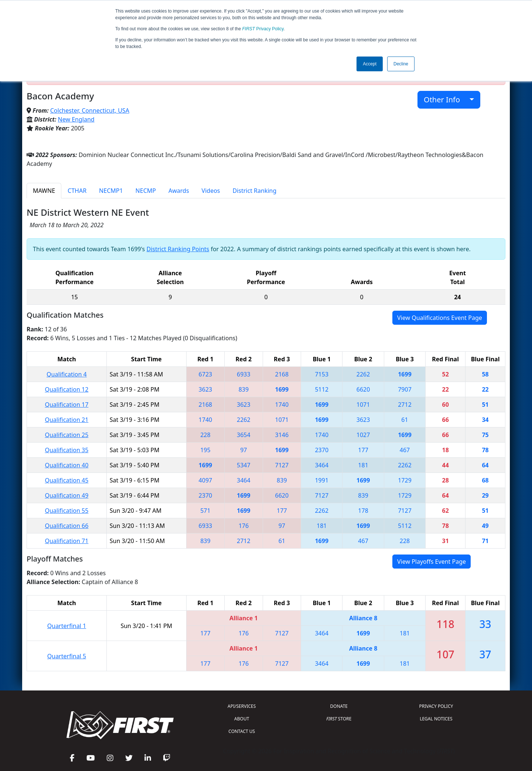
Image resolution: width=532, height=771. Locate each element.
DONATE (339, 706)
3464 (322, 465)
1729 (405, 480)
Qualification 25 (66, 435)
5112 (322, 389)
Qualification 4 (67, 374)
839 (244, 389)
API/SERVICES (242, 706)
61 (405, 420)
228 (205, 435)
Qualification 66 (66, 526)
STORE (339, 719)
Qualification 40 (66, 465)
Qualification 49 (66, 495)
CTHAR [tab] (77, 191)
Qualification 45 (66, 480)
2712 (405, 405)
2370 (322, 450)
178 (363, 511)
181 (363, 465)
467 (405, 450)
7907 (405, 389)
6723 (206, 374)
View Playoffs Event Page (432, 562)
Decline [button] (401, 64)
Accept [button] (370, 64)
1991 (322, 480)
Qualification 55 (66, 511)
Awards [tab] (179, 191)
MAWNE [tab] (44, 191)
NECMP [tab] (146, 191)
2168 (282, 374)
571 (205, 511)
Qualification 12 (66, 389)
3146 (282, 435)
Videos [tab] (211, 191)
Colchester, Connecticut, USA (90, 110)
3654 (244, 435)
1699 (405, 374)
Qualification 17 (66, 405)
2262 (363, 374)
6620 (363, 389)
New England (76, 119)
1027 (363, 435)
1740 (282, 405)
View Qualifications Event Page (440, 318)
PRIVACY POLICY (436, 706)
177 (363, 450)
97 (243, 450)
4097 (206, 480)
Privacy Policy (263, 29)
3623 (206, 389)
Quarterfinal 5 (67, 656)
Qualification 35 (66, 450)
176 (244, 526)
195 (205, 450)
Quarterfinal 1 (67, 626)
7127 (282, 465)
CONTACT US (242, 731)
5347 (244, 465)
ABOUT (242, 719)
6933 (244, 374)
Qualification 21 (66, 420)
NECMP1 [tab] (111, 191)
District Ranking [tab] (255, 191)
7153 (322, 374)
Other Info (446, 100)
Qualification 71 (66, 541)
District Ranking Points (178, 249)
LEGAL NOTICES (436, 719)
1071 (363, 405)
